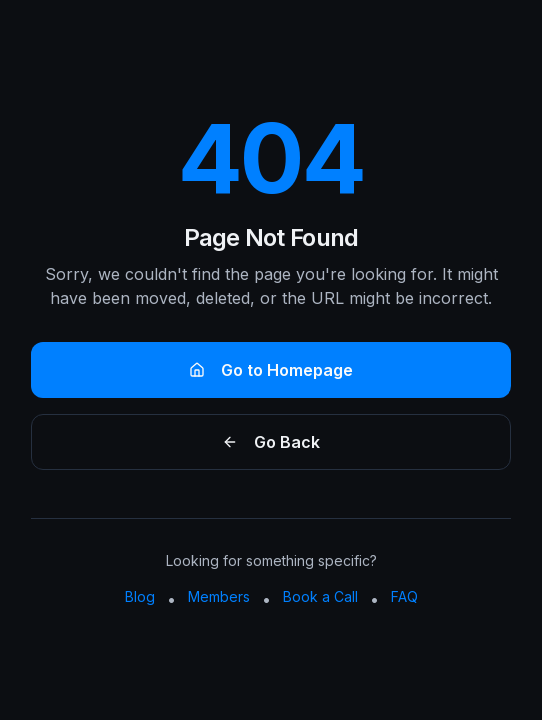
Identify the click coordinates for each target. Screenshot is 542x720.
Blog (140, 596)
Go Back (271, 442)
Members (219, 596)
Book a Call (320, 596)
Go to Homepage (271, 370)
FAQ (404, 596)
